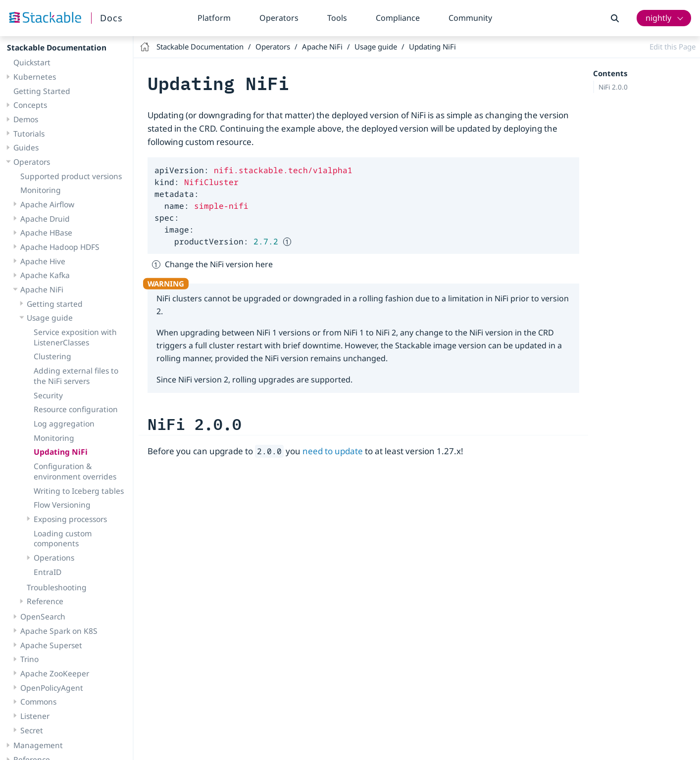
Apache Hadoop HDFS (60, 195)
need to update (333, 451)
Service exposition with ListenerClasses (75, 285)
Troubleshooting (57, 535)
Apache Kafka (45, 223)
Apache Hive (43, 209)
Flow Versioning (62, 453)
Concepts (30, 53)
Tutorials (29, 82)
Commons (38, 650)
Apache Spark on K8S (59, 579)
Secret (32, 678)
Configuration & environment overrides (75, 419)
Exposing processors (70, 467)
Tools (337, 18)
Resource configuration (76, 357)
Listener (35, 664)
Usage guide (50, 266)
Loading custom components (63, 487)
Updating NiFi (61, 400)
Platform (214, 18)
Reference (45, 549)
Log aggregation (64, 372)
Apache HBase (46, 181)
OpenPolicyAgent (52, 636)
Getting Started (42, 39)
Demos (26, 67)
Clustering (52, 304)
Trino (29, 607)
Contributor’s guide (49, 722)
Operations (54, 506)
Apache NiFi (42, 237)
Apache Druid (45, 167)
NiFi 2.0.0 (613, 87)
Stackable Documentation (200, 47)
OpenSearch (43, 565)
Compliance (398, 18)
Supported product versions (71, 124)
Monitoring (41, 138)
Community (470, 18)
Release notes (39, 750)
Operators (279, 18)
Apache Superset (51, 593)
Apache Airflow (47, 152)
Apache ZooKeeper (55, 621)
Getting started (55, 252)
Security (48, 343)
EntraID (48, 520)
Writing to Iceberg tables (79, 439)
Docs (111, 18)
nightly (658, 18)
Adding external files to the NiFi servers (76, 324)
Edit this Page (673, 47)
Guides (26, 95)
